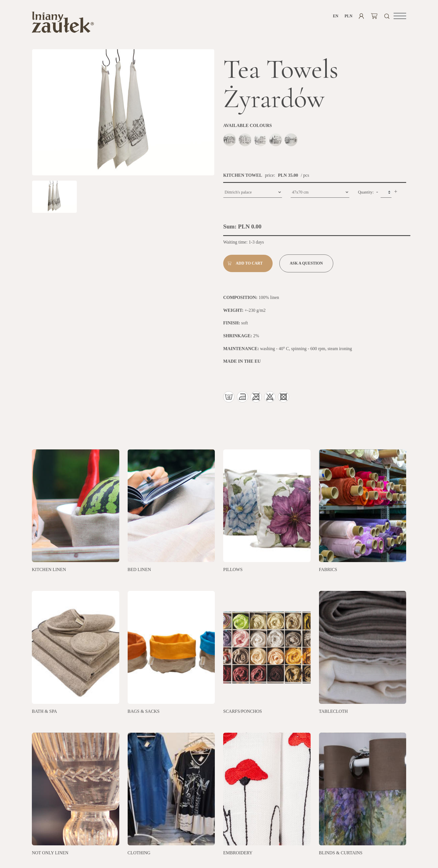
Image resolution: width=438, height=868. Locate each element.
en (336, 16)
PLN (348, 16)
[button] (400, 16)
